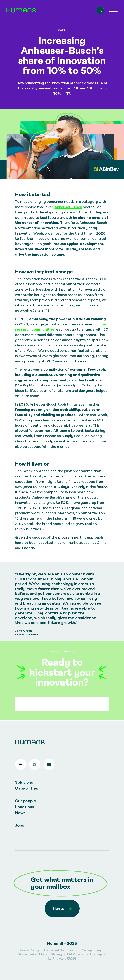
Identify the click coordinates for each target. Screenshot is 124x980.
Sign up (62, 909)
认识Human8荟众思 (62, 959)
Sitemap (96, 954)
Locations (25, 807)
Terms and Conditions (60, 950)
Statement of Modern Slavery (40, 954)
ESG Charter (76, 954)
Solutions (24, 782)
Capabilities (27, 788)
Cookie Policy (29, 950)
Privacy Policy (91, 950)
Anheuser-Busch (68, 207)
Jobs (19, 825)
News (20, 813)
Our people (26, 801)
